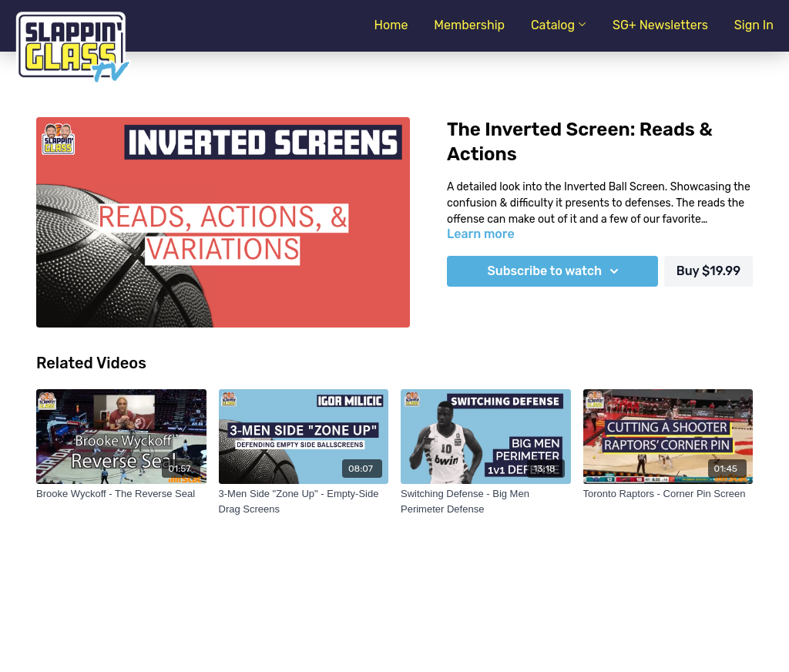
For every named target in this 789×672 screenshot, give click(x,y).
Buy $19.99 (708, 271)
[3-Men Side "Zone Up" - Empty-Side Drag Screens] (304, 501)
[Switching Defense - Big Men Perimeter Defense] (486, 501)
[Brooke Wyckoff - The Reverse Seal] (121, 494)
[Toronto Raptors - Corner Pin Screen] (668, 494)
